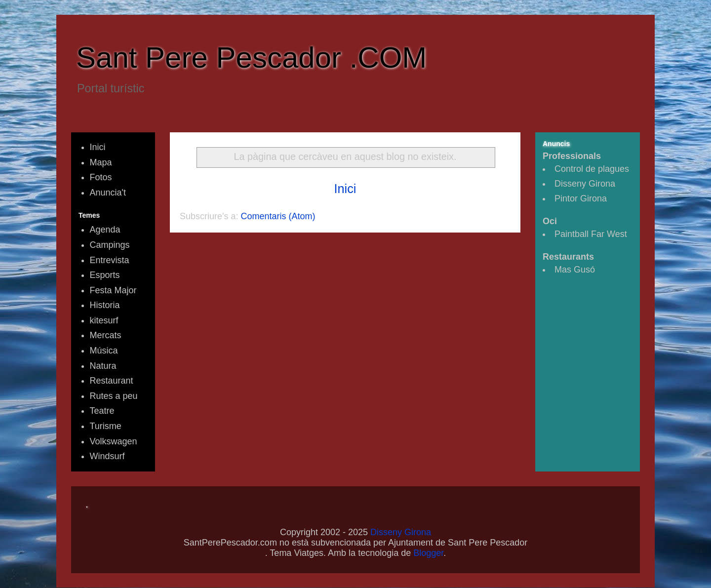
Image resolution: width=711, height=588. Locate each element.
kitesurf (104, 320)
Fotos (101, 177)
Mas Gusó (575, 270)
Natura (103, 366)
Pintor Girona (581, 198)
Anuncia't (108, 193)
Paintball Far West (591, 234)
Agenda (105, 230)
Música (104, 351)
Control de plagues (592, 169)
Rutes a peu (114, 396)
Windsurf (107, 456)
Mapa (101, 162)
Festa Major (113, 290)
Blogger (428, 553)
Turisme (106, 426)
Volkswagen (114, 441)
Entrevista (110, 260)
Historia (105, 305)
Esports (105, 275)
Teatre (102, 411)
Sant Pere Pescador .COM (251, 58)
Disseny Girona (585, 184)
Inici (345, 189)
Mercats (106, 335)
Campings (110, 245)
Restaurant (112, 381)
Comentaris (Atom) (278, 216)
